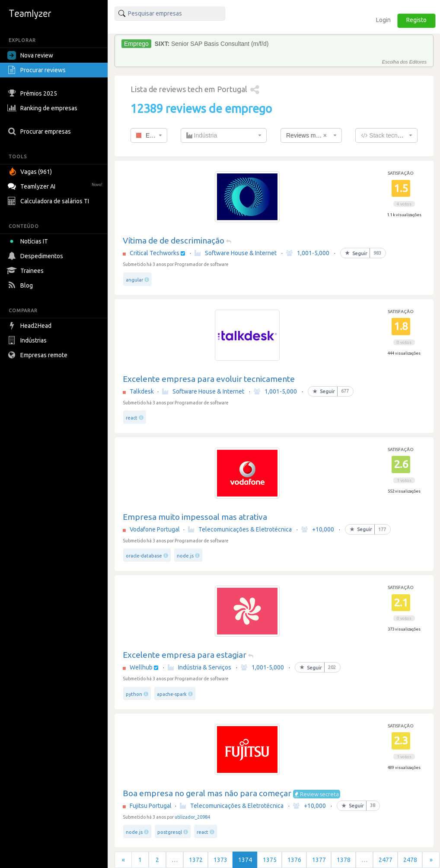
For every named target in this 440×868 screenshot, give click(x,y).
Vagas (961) (31, 172)
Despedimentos (36, 256)
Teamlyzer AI (56, 185)
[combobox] (149, 135)
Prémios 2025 (33, 93)
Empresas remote (38, 355)
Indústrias (28, 340)
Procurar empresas (40, 131)
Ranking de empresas (43, 108)
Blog (21, 285)
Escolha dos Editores (404, 62)
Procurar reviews (38, 70)
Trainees (27, 271)
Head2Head (30, 326)
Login (383, 20)
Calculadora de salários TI (49, 201)
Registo (416, 20)
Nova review (30, 55)
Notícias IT (29, 241)
